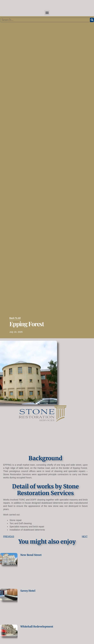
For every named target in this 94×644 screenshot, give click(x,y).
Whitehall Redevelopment (37, 626)
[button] (47, 13)
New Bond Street (31, 555)
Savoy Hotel (28, 591)
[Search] (92, 20)
